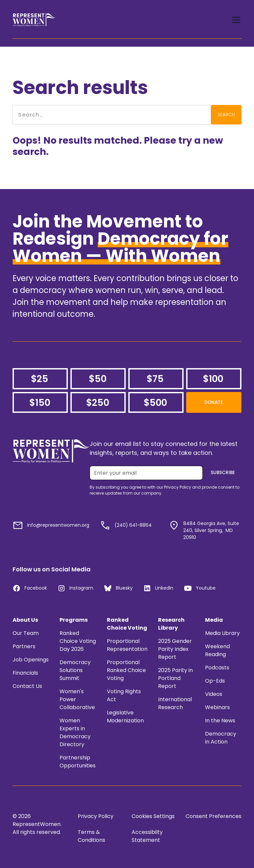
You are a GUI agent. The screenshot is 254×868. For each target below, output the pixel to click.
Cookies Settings (153, 816)
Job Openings (31, 660)
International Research (175, 703)
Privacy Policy (96, 816)
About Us (25, 620)
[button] (235, 20)
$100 (213, 379)
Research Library (171, 624)
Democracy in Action (221, 738)
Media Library (222, 633)
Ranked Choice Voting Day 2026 (78, 641)
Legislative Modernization (125, 717)
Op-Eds (215, 681)
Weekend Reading (217, 650)
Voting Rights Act (124, 695)
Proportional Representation (127, 645)
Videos (214, 694)
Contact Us (27, 686)
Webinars (217, 707)
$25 (40, 379)
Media (214, 620)
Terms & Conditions (91, 836)
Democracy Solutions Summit (75, 670)
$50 (98, 379)
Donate (214, 402)
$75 (155, 379)
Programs (74, 620)
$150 (40, 403)
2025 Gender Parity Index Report (175, 649)
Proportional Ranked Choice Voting (126, 670)
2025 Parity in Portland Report (175, 678)
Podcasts (217, 668)
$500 (155, 403)
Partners (24, 646)
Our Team (26, 633)
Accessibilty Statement (147, 836)
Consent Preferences (213, 816)
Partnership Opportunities (78, 762)
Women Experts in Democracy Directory (75, 732)
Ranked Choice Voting (127, 624)
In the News (220, 721)
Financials (25, 673)
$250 (98, 403)
